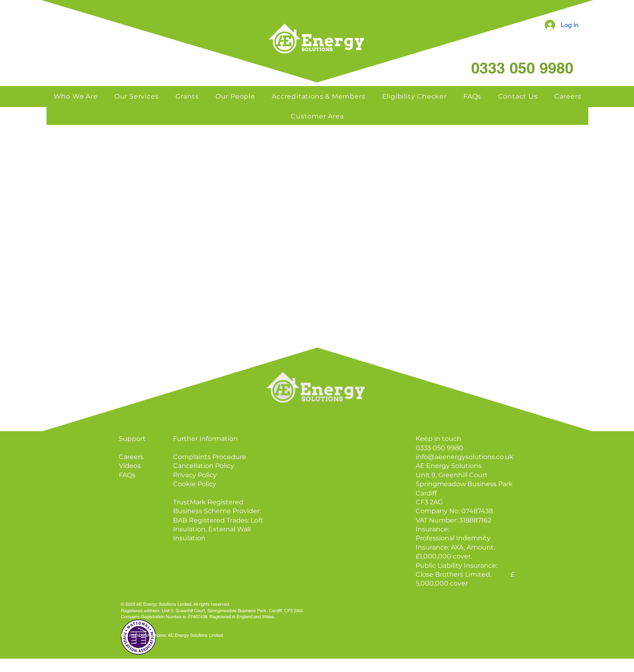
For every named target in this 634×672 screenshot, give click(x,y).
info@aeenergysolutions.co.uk (465, 457)
